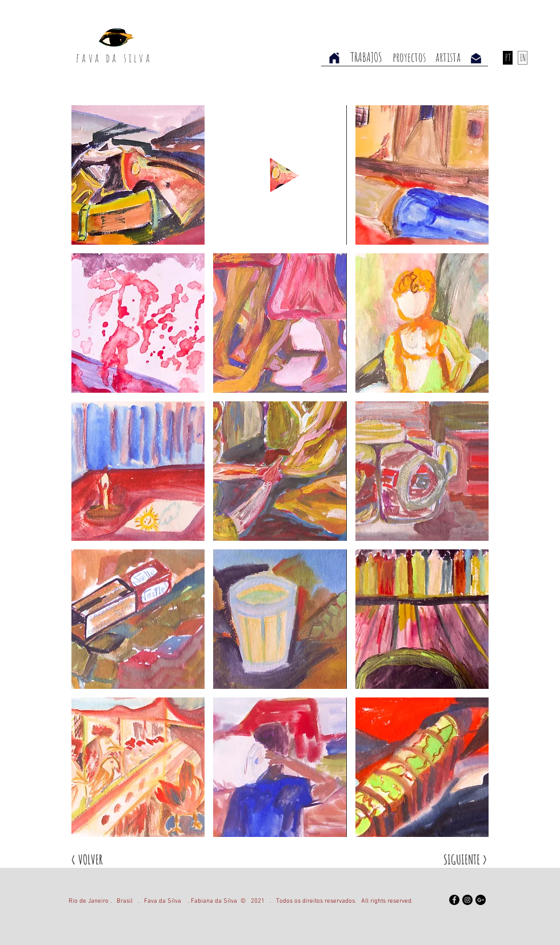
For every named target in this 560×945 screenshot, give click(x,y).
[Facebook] (454, 900)
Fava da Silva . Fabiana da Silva (191, 901)
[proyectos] (409, 57)
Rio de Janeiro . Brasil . (106, 901)
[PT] (508, 58)
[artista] (448, 57)
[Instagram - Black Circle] (467, 900)
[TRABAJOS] (366, 57)
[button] (138, 175)
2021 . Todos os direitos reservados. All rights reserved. (329, 901)
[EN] (523, 58)
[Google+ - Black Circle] (481, 900)
